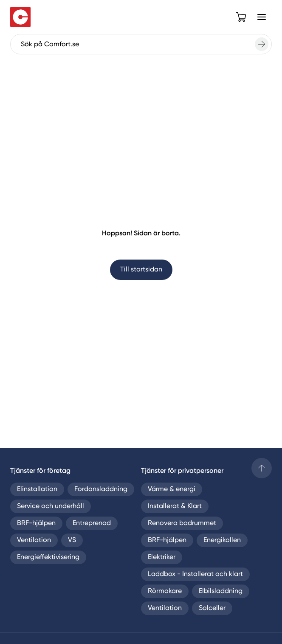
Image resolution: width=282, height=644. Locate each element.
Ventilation (34, 540)
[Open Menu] (262, 17)
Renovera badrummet (182, 523)
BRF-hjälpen (36, 523)
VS (72, 540)
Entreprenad (92, 523)
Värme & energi (172, 489)
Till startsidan (141, 270)
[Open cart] (241, 17)
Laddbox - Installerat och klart (195, 574)
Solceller (212, 608)
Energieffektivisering (48, 557)
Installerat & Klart (175, 506)
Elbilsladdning (221, 591)
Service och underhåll (51, 506)
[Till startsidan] (20, 17)
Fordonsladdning (101, 489)
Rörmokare (165, 591)
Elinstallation (37, 489)
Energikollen (222, 540)
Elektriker (162, 557)
